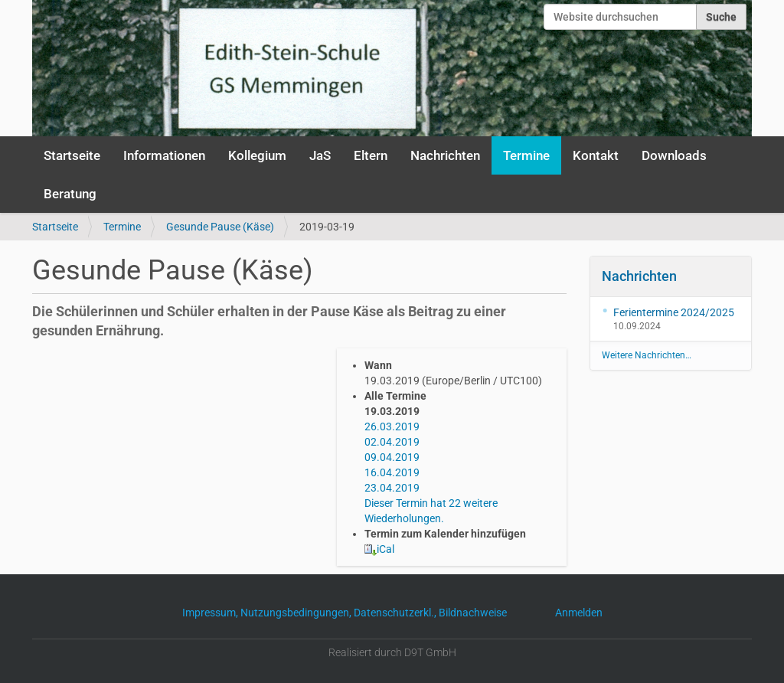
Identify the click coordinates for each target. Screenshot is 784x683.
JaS (320, 155)
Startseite (72, 155)
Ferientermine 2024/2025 (674, 312)
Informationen (164, 155)
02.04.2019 (392, 442)
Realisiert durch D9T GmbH (392, 652)
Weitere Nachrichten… (647, 355)
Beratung (70, 194)
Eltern (371, 155)
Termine (526, 155)
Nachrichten (445, 155)
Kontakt (596, 155)
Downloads (674, 155)
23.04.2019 (392, 488)
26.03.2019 (392, 426)
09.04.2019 (392, 457)
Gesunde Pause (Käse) (220, 227)
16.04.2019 (392, 472)
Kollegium (257, 155)
